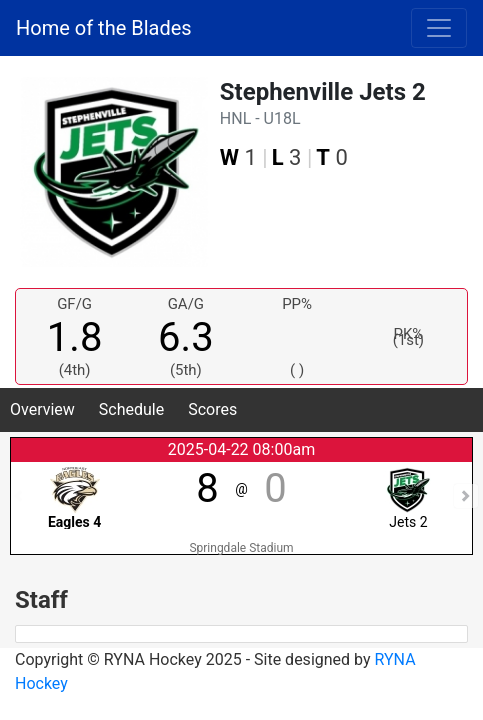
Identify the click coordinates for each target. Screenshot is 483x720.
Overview (42, 409)
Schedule (131, 409)
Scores (212, 409)
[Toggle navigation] (439, 28)
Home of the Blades (104, 28)
